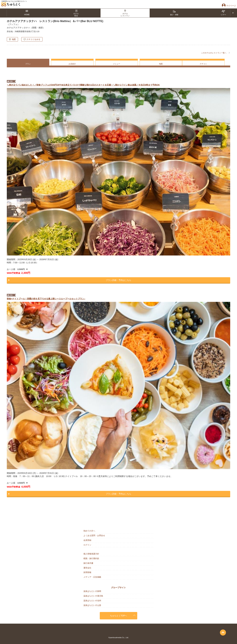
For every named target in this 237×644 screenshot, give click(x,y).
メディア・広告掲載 (92, 577)
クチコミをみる (33, 39)
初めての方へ (89, 531)
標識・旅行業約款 (91, 558)
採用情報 (87, 572)
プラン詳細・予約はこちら (118, 280)
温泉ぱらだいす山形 (92, 605)
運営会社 (87, 568)
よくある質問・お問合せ (94, 536)
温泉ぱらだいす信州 (92, 601)
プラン (28, 64)
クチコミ (203, 64)
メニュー (117, 64)
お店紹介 (72, 64)
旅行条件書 (88, 563)
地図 (14, 39)
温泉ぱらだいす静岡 (92, 591)
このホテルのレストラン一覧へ (214, 53)
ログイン (87, 545)
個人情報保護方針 (91, 554)
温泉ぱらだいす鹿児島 (93, 596)
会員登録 (87, 540)
